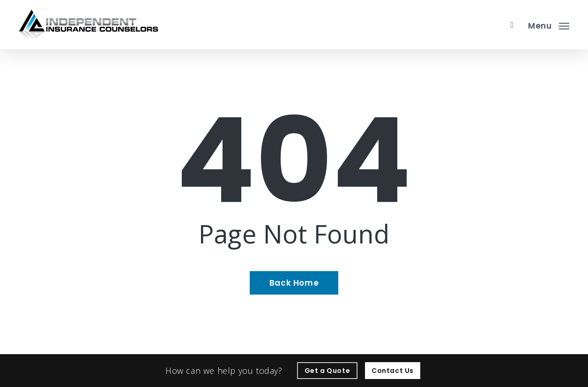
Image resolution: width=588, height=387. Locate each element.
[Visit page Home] (89, 25)
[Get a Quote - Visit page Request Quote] (327, 371)
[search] (512, 25)
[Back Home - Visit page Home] (294, 283)
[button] (549, 25)
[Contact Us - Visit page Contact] (393, 371)
